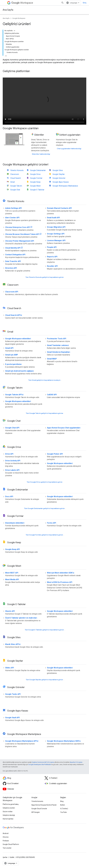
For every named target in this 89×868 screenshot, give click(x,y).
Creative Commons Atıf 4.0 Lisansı (43, 762)
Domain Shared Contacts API (59, 208)
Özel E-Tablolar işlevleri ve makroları (21, 618)
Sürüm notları (8, 812)
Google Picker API (55, 454)
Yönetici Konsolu (17, 170)
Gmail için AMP (12, 355)
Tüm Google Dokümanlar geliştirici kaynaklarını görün (44, 508)
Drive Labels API (12, 470)
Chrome (6, 837)
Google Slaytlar (59, 174)
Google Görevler (59, 178)
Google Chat (15, 190)
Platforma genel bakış (11, 804)
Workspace (22, 3)
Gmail (13, 182)
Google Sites (58, 170)
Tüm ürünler (7, 848)
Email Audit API (53, 218)
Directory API (11, 268)
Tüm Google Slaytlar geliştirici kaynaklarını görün (44, 680)
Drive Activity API (13, 461)
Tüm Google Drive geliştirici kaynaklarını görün (45, 482)
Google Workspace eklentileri (18, 339)
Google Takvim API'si (14, 395)
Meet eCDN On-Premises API (60, 582)
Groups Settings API (56, 234)
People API (52, 247)
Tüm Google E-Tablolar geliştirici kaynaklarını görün (44, 630)
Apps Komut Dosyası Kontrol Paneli (44, 805)
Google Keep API (12, 549)
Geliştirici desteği (9, 815)
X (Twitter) (64, 809)
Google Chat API (12, 428)
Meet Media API (12, 579)
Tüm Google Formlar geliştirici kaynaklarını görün (44, 535)
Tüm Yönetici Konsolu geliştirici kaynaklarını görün (45, 277)
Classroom (15, 174)
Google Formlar (36, 178)
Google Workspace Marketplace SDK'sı (64, 741)
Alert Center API (12, 218)
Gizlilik (12, 857)
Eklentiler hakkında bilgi (41, 154)
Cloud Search (16, 178)
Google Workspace (19, 18)
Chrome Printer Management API (20, 241)
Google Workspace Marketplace (65, 186)
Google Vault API (12, 718)
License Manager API (56, 240)
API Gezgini (36, 812)
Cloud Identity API (13, 248)
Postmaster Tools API (57, 339)
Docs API (9, 496)
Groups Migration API (56, 227)
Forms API (51, 523)
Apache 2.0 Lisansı (76, 762)
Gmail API (9, 348)
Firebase (6, 841)
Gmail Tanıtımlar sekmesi (58, 345)
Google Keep (35, 182)
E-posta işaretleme (13, 364)
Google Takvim (16, 186)
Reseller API (52, 266)
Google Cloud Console (39, 809)
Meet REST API (12, 573)
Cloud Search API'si (14, 315)
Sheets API (10, 611)
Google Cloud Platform (11, 844)
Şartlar (5, 857)
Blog (62, 801)
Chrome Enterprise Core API (18, 227)
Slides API (10, 668)
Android (6, 833)
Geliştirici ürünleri (9, 808)
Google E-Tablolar (37, 190)
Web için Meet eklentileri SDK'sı (61, 573)
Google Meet (35, 186)
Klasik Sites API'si (13, 644)
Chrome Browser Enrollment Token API (22, 234)
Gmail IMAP (52, 359)
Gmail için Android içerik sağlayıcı (19, 371)
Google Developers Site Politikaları (40, 764)
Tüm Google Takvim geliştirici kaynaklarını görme (44, 413)
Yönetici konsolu (37, 801)
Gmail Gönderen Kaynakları (59, 352)
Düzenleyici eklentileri (15, 523)
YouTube (64, 812)
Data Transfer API (13, 261)
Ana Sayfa (8, 10)
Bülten (63, 805)
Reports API (52, 257)
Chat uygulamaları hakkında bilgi (69, 149)
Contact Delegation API (15, 255)
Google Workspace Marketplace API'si (22, 741)
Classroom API (12, 292)
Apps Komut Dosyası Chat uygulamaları (64, 428)
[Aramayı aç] (63, 3)
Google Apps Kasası (61, 182)
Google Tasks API (13, 694)
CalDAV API (52, 395)
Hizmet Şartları (8, 819)
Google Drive (35, 174)
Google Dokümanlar (38, 170)
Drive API (9, 454)
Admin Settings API (13, 208)
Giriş (85, 3)
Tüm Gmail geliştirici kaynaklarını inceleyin (44, 380)
